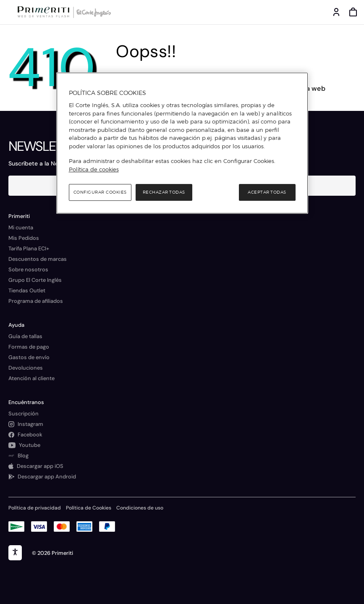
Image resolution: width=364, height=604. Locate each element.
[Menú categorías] (8, 12)
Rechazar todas (164, 192)
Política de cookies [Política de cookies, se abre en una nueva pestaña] (94, 169)
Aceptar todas (267, 192)
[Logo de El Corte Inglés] (92, 12)
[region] (182, 143)
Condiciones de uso (140, 508)
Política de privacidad (35, 508)
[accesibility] (15, 553)
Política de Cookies (89, 508)
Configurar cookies (100, 192)
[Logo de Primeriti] (45, 12)
